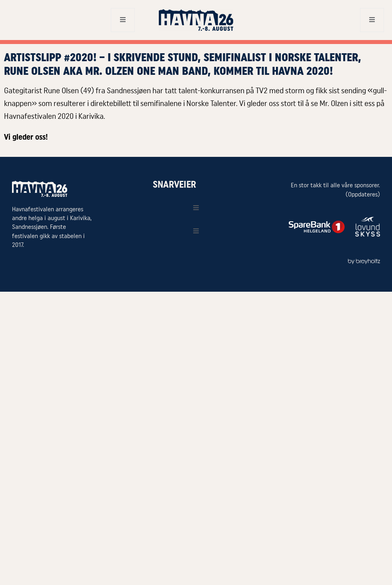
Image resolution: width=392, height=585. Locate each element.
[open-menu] (123, 20)
